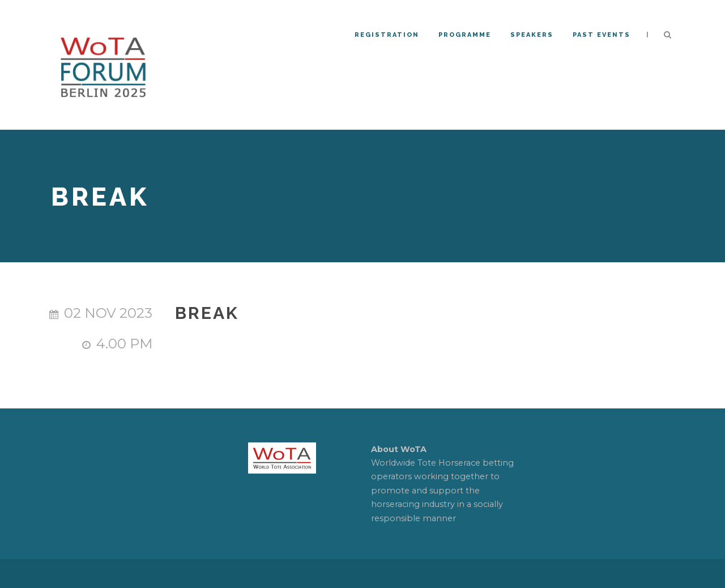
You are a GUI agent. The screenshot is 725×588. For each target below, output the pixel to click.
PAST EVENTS (602, 35)
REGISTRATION (387, 35)
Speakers (532, 35)
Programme (465, 35)
